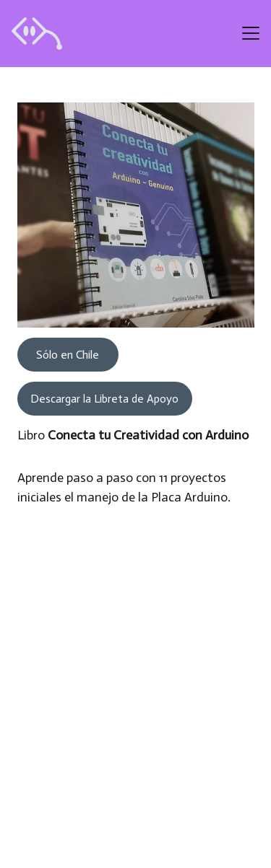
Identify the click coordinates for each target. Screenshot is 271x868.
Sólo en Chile (68, 355)
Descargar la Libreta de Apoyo (104, 399)
